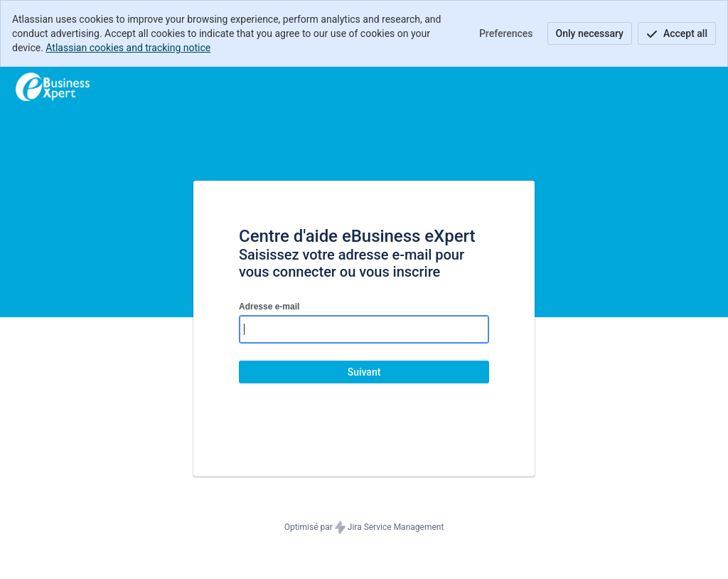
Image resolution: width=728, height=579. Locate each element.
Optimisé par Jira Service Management (364, 528)
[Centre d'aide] (53, 87)
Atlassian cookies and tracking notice (128, 48)
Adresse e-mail (269, 307)
